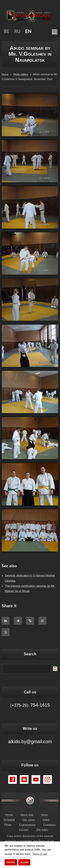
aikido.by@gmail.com (30, 742)
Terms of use (46, 841)
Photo (8, 825)
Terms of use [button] (40, 854)
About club (27, 815)
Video (46, 820)
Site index (42, 830)
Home (9, 815)
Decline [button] (11, 862)
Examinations (27, 825)
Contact (24, 830)
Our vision (29, 820)
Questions (50, 825)
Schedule (9, 820)
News (44, 815)
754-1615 (30, 705)
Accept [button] (24, 862)
